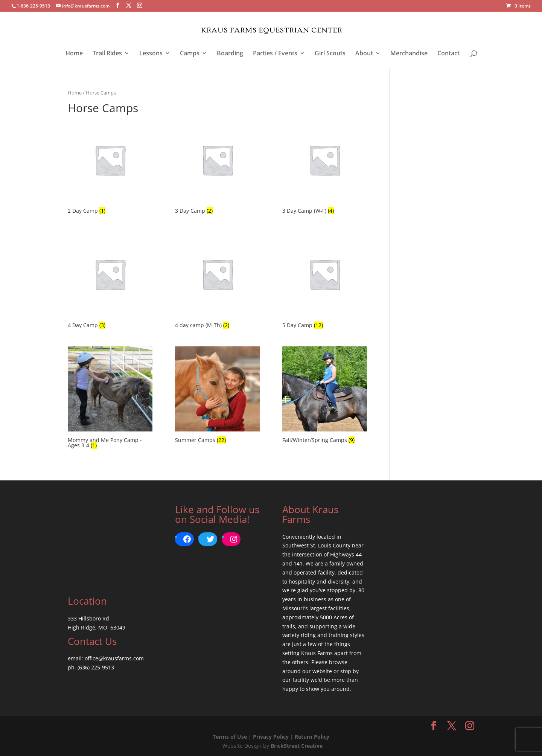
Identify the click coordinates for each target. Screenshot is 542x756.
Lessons (151, 54)
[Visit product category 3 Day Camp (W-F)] (325, 167)
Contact (448, 54)
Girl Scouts (330, 54)
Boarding (230, 54)
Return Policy (312, 737)
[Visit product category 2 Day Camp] (110, 167)
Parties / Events (275, 54)
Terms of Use (230, 737)
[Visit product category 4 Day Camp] (110, 281)
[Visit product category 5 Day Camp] (325, 281)
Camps (190, 54)
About (364, 54)
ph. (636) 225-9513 (91, 667)
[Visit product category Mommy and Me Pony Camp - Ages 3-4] (110, 398)
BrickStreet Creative (297, 746)
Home (74, 54)
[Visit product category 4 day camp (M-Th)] (217, 281)
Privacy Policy (271, 737)
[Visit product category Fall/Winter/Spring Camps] (325, 396)
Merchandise (409, 54)
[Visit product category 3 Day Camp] (217, 167)
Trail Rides (107, 54)
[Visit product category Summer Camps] (217, 396)
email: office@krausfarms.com (106, 658)
